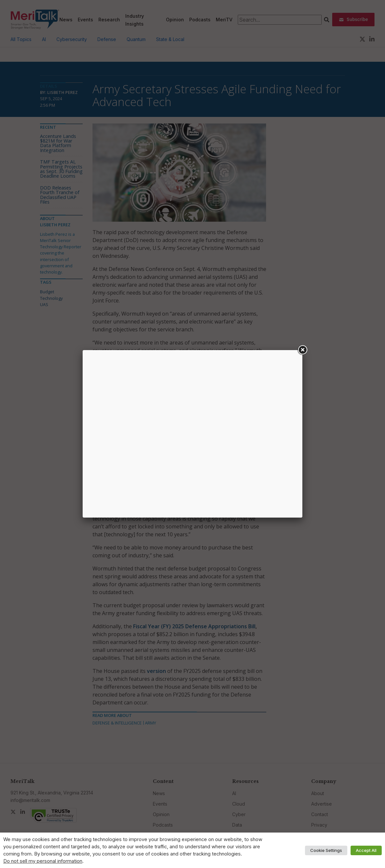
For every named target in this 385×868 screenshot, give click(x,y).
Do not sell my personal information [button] (43, 861)
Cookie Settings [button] (326, 850)
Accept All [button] (366, 850)
